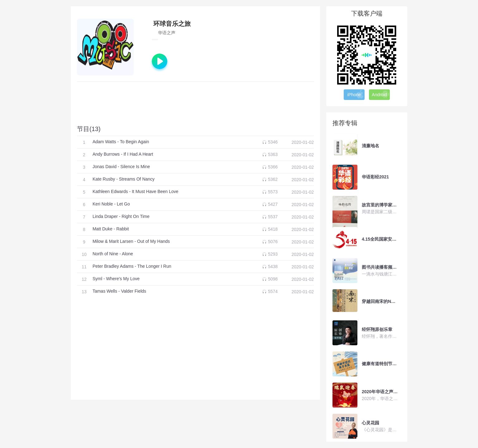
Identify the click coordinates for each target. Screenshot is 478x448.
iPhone (356, 94)
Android (381, 94)
